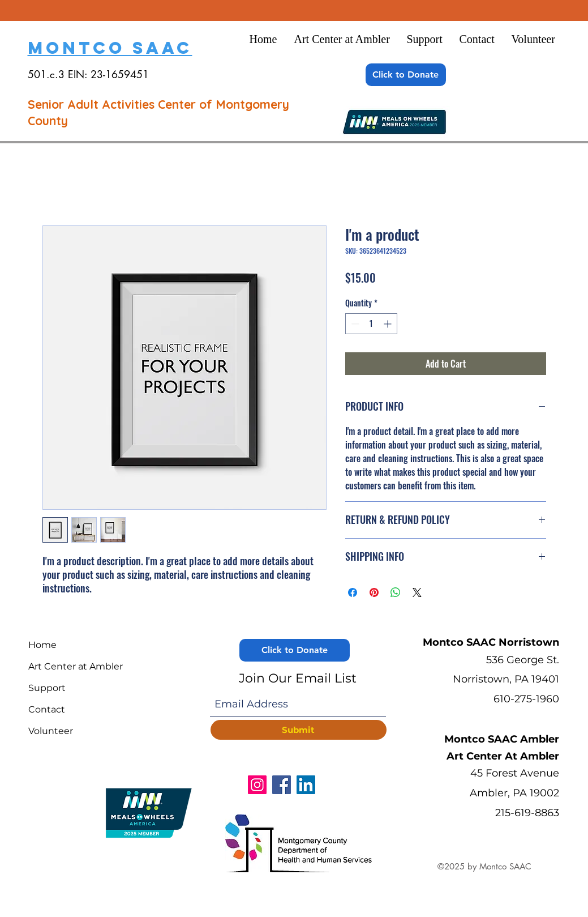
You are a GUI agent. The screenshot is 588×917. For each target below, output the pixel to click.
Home (42, 645)
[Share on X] (417, 592)
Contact (47, 709)
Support (47, 688)
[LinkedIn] (306, 785)
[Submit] (299, 730)
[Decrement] (354, 324)
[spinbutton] (371, 324)
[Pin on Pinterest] (374, 592)
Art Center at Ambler (76, 666)
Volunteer (51, 731)
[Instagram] (257, 785)
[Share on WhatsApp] (396, 592)
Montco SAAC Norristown (491, 642)
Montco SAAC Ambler (502, 739)
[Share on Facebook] (353, 592)
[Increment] (389, 324)
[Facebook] (282, 785)
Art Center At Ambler (503, 756)
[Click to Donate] (406, 75)
